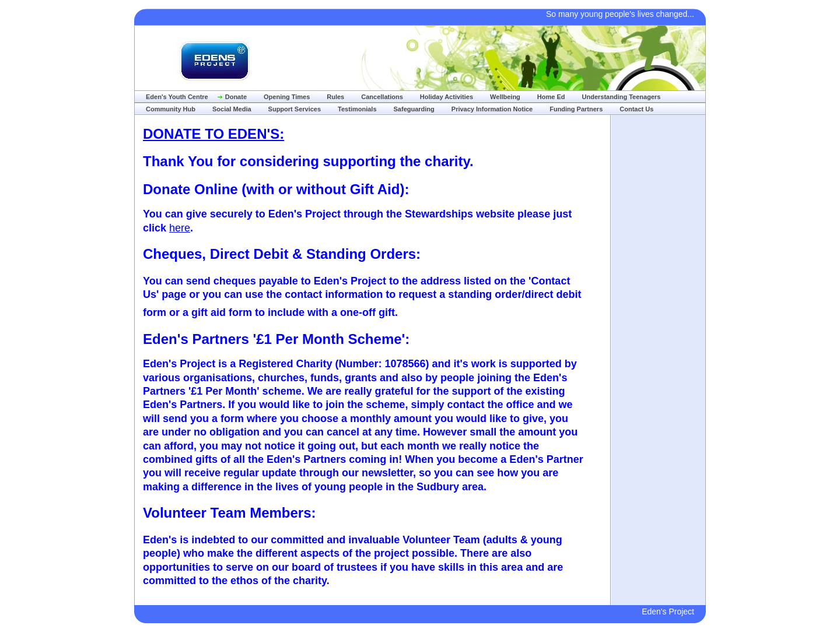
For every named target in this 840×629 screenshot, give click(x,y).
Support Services (295, 109)
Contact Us (636, 109)
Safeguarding (414, 109)
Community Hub (171, 109)
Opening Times (287, 97)
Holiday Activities (447, 97)
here (180, 228)
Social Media (232, 109)
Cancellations (382, 97)
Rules (335, 97)
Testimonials (357, 109)
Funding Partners (576, 109)
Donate (236, 97)
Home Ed (551, 97)
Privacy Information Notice (492, 109)
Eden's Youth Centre (177, 97)
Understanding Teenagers (622, 97)
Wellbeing (505, 97)
